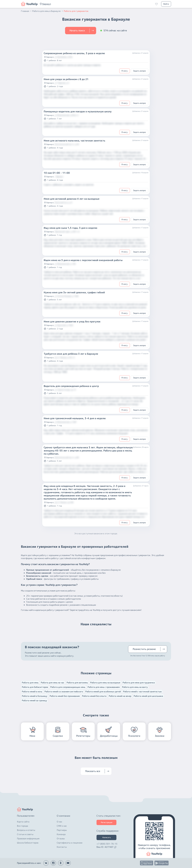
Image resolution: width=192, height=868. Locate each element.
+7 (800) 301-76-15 (107, 844)
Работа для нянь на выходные (105, 683)
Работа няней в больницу (35, 696)
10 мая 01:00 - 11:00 (57, 173)
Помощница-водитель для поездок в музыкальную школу (78, 112)
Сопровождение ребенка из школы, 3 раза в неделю (74, 53)
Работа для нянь (30, 683)
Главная (26, 11)
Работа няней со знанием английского (64, 692)
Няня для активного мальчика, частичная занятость (74, 141)
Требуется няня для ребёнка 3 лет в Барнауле (71, 354)
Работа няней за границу (34, 700)
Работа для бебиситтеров (35, 687)
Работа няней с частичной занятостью (142, 692)
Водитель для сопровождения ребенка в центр (71, 386)
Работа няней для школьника (148, 696)
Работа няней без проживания (65, 696)
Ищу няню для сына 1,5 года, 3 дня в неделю (70, 228)
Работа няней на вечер (120, 696)
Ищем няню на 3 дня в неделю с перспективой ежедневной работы (83, 260)
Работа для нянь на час (53, 683)
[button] (47, 4)
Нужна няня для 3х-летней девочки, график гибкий (74, 292)
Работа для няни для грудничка (139, 683)
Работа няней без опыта (94, 696)
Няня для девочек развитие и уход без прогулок (72, 322)
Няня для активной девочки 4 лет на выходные (72, 199)
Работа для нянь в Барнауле (48, 11)
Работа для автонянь (77, 683)
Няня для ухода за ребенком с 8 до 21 (66, 79)
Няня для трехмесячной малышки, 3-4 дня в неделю (75, 418)
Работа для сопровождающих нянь (68, 687)
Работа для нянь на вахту (135, 687)
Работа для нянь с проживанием (104, 687)
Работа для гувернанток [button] (76, 11)
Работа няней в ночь (32, 692)
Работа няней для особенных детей (103, 692)
